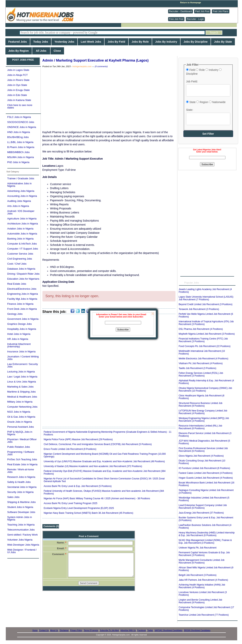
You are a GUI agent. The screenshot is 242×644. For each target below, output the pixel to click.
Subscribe (123, 330)
